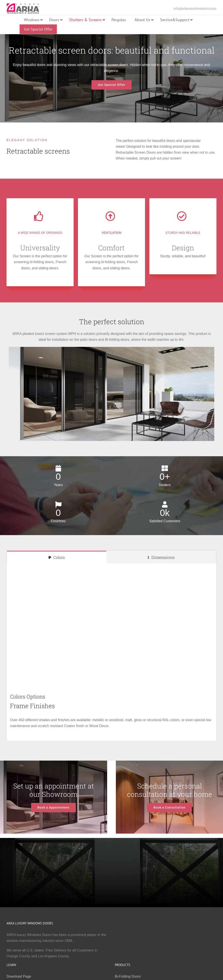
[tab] (57, 557)
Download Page (19, 976)
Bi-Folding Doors (128, 976)
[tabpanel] (111, 652)
